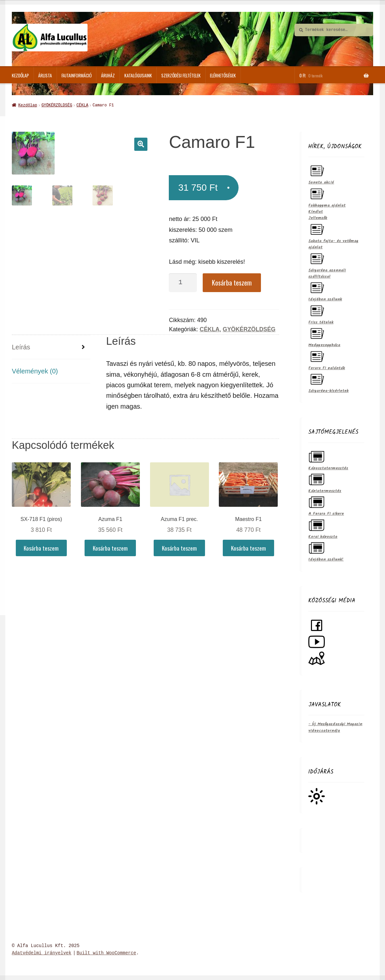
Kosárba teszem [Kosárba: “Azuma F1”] (110, 547)
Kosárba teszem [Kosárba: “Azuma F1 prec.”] (179, 547)
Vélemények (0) (35, 370)
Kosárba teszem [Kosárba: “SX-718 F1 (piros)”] (41, 547)
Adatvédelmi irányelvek (42, 953)
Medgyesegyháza (324, 336)
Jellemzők (318, 217)
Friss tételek (321, 313)
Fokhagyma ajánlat (327, 196)
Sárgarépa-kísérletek (328, 382)
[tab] (51, 347)
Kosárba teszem (232, 282)
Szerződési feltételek (181, 75)
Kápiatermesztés (325, 482)
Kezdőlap (20, 75)
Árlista (45, 75)
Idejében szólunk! (326, 550)
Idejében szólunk (325, 290)
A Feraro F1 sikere (326, 505)
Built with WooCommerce (106, 953)
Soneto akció (321, 173)
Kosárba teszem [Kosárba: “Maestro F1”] (248, 547)
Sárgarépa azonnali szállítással (327, 264)
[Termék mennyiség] (183, 282)
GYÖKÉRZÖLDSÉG (57, 105)
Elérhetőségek (223, 75)
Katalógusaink (138, 75)
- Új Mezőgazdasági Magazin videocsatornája (335, 726)
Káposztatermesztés (328, 459)
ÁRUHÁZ (108, 75)
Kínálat (316, 211)
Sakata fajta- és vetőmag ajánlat (333, 235)
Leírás (21, 346)
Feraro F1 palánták (327, 359)
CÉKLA (82, 105)
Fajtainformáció (77, 75)
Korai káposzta (323, 528)
